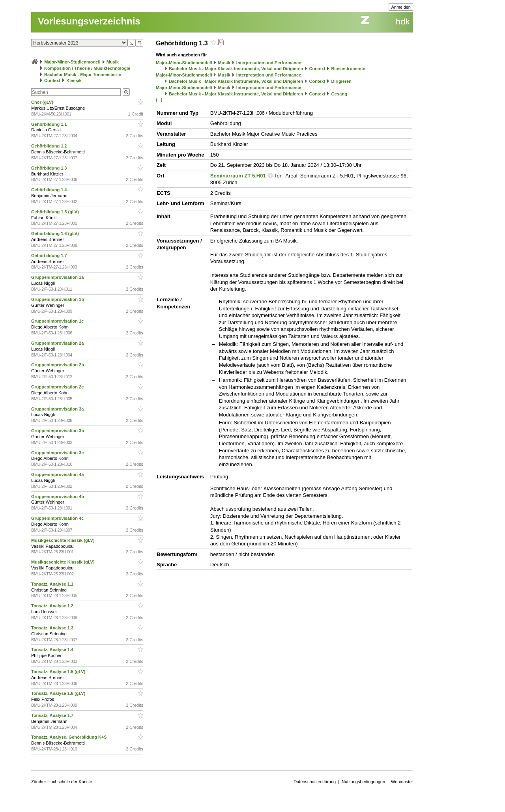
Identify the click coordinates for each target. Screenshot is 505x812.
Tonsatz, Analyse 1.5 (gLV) (59, 672)
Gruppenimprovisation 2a (58, 343)
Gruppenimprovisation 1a (58, 277)
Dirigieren (341, 81)
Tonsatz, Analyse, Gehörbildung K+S (70, 737)
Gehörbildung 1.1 (50, 124)
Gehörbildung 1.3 (50, 168)
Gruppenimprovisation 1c (58, 321)
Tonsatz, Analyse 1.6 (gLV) (59, 693)
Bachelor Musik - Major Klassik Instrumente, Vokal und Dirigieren (236, 69)
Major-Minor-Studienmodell (72, 62)
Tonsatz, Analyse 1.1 (53, 584)
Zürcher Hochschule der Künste (62, 782)
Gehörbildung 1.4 (50, 190)
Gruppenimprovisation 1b (58, 299)
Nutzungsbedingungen (363, 782)
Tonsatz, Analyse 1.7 (53, 715)
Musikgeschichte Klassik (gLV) (64, 540)
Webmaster (402, 782)
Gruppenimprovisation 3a (58, 409)
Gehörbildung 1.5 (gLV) (56, 212)
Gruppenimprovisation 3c (58, 453)
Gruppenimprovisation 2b (58, 365)
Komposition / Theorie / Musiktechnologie (87, 68)
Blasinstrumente (348, 69)
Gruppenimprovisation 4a (58, 474)
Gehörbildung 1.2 (50, 146)
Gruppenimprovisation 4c (58, 518)
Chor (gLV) (43, 102)
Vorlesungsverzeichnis (89, 21)
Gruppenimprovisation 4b (58, 497)
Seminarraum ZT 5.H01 (238, 176)
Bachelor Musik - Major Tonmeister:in (83, 75)
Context (52, 80)
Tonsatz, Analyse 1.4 (53, 650)
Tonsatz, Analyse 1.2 (53, 606)
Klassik (74, 80)
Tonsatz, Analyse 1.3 (53, 628)
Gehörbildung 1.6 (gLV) (56, 233)
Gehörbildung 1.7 (50, 256)
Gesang (339, 94)
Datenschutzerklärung (315, 782)
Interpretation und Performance (269, 63)
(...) (159, 100)
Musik (113, 62)
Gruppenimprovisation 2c (58, 387)
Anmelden (401, 7)
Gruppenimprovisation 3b (58, 431)
